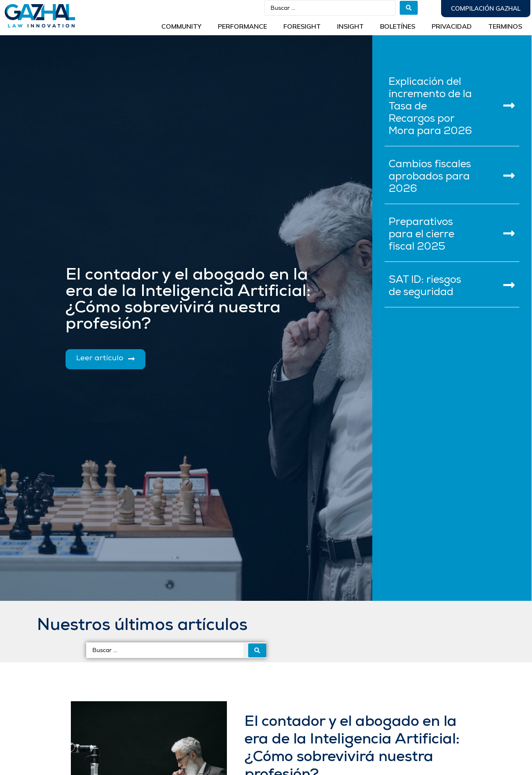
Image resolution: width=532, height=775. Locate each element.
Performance (242, 26)
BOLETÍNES (398, 26)
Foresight (302, 26)
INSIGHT (350, 26)
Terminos (505, 26)
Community (181, 26)
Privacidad (452, 26)
